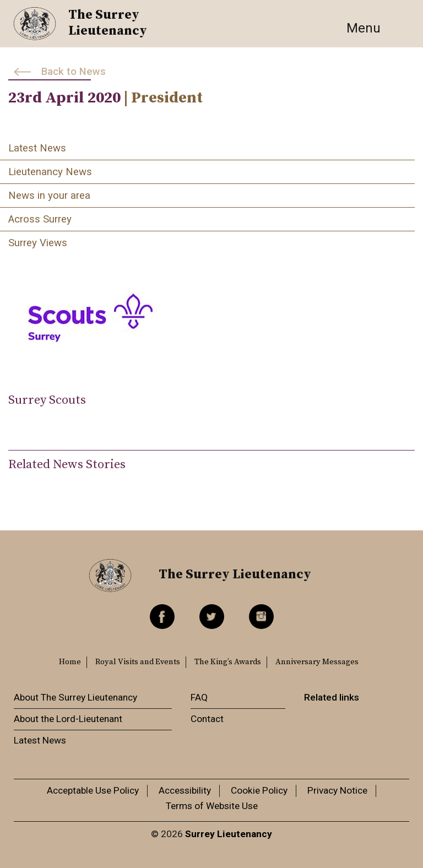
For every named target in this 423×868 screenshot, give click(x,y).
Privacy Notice (337, 790)
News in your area (49, 196)
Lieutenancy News (50, 172)
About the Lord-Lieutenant (68, 719)
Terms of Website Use (212, 806)
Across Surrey (40, 219)
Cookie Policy (259, 790)
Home (70, 662)
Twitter (212, 617)
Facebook (162, 617)
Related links (332, 697)
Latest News (37, 148)
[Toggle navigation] (376, 28)
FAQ (199, 697)
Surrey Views (38, 243)
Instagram (261, 617)
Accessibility (185, 790)
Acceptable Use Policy (93, 790)
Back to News (74, 72)
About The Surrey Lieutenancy (75, 697)
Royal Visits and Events (138, 662)
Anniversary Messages (317, 662)
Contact (207, 719)
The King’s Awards (228, 662)
